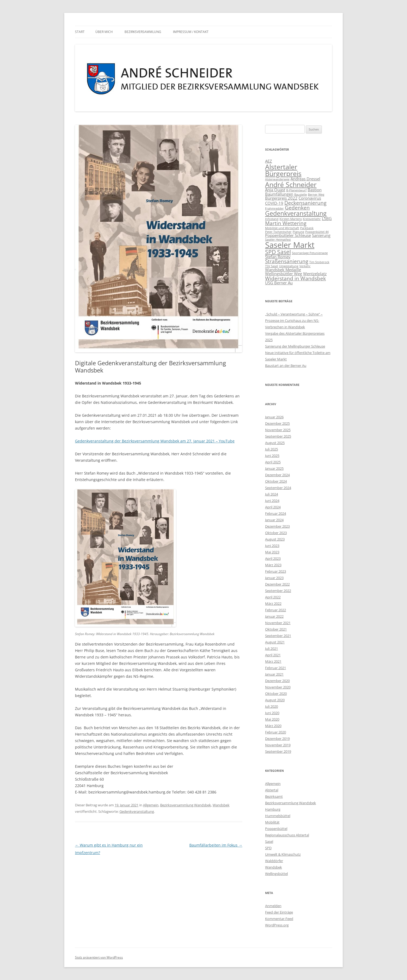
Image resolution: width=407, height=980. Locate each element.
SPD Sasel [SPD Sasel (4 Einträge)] (278, 252)
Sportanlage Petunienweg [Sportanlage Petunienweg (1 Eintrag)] (310, 253)
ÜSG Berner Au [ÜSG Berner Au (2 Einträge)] (279, 283)
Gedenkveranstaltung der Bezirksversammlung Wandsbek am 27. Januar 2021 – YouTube (155, 441)
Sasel (269, 841)
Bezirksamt (274, 796)
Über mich (104, 32)
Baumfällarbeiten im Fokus (216, 845)
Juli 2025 (272, 449)
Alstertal (272, 790)
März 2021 (273, 661)
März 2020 (273, 726)
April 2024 (273, 507)
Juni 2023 (272, 546)
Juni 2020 (272, 713)
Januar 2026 (274, 417)
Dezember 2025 (277, 423)
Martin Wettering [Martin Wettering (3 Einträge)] (286, 223)
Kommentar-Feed (279, 919)
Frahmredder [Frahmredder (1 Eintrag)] (274, 208)
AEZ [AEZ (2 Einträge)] (269, 161)
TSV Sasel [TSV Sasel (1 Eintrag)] (272, 266)
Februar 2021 (276, 668)
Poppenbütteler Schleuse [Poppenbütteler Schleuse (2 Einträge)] (288, 235)
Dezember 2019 (277, 739)
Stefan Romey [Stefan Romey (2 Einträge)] (278, 257)
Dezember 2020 (277, 681)
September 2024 (278, 488)
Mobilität (272, 822)
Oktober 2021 (276, 629)
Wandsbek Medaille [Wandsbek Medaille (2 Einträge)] (283, 270)
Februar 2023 (276, 571)
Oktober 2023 (276, 533)
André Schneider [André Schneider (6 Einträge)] (291, 184)
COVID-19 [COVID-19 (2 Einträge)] (274, 203)
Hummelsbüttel (278, 816)
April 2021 (273, 655)
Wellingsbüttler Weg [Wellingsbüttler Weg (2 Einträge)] (284, 274)
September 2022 (278, 591)
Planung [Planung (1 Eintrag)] (298, 232)
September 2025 (278, 436)
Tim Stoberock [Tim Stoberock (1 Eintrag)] (319, 262)
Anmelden (273, 906)
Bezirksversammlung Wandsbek (186, 805)
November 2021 (278, 623)
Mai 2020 (272, 719)
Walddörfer (274, 861)
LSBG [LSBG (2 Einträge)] (327, 218)
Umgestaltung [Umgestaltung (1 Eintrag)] (289, 266)
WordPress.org (277, 925)
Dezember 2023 (277, 526)
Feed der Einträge (279, 912)
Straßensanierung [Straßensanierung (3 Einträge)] (287, 261)
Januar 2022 (274, 616)
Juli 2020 (272, 706)
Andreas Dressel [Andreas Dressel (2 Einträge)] (305, 179)
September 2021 (278, 636)
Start (80, 32)
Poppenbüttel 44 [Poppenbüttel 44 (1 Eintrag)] (317, 232)
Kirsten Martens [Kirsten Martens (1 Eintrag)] (291, 219)
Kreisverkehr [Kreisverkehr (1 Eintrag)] (312, 219)
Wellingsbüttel (276, 874)
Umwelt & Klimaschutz (283, 854)
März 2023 (273, 565)
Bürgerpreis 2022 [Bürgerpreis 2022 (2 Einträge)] (281, 198)
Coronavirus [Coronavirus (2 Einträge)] (310, 198)
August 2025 (275, 443)
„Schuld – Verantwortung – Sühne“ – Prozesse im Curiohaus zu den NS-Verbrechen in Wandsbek (294, 321)
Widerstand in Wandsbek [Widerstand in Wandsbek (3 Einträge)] (295, 278)
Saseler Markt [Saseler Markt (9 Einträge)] (290, 245)
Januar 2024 (274, 520)
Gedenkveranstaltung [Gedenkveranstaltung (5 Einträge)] (296, 213)
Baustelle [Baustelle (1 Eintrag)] (301, 195)
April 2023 (273, 558)
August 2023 (275, 539)
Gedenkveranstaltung (137, 811)
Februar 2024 (276, 513)
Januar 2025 (274, 468)
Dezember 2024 (277, 475)
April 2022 (273, 597)
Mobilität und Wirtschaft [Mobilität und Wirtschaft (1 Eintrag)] (282, 228)
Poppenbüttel (276, 829)
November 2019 (278, 745)
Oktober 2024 (276, 481)
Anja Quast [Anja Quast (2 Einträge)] (275, 190)
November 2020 (278, 687)
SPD (268, 848)
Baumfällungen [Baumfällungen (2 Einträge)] (279, 194)
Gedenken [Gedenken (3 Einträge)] (297, 208)
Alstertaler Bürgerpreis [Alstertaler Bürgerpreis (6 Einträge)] (283, 170)
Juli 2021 (272, 649)
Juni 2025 (272, 456)
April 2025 (273, 462)
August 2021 (275, 642)
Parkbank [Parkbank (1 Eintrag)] (307, 228)
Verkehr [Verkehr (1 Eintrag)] (305, 266)
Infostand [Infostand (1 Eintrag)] (272, 219)
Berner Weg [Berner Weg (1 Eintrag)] (316, 195)
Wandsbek (221, 805)
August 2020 (275, 700)
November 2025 (278, 430)
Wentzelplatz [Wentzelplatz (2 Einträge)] (315, 274)
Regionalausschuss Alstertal (287, 835)
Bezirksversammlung (143, 32)
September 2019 (278, 751)
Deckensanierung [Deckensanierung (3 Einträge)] (305, 203)
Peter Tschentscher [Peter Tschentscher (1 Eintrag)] (278, 232)
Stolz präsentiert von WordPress (99, 957)
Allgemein (151, 805)
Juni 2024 (272, 501)
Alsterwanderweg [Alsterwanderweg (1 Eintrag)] (277, 179)
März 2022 (273, 603)
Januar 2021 (274, 674)
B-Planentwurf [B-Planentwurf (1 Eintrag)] (296, 190)
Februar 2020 (276, 732)
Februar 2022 (276, 610)
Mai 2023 (272, 552)
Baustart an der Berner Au (286, 366)
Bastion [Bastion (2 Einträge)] (315, 190)
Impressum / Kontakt (191, 32)
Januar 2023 (274, 578)
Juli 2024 (272, 494)
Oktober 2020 (276, 694)
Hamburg (273, 809)
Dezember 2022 (277, 584)
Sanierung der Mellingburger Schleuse (295, 346)
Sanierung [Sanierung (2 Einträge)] (321, 235)
